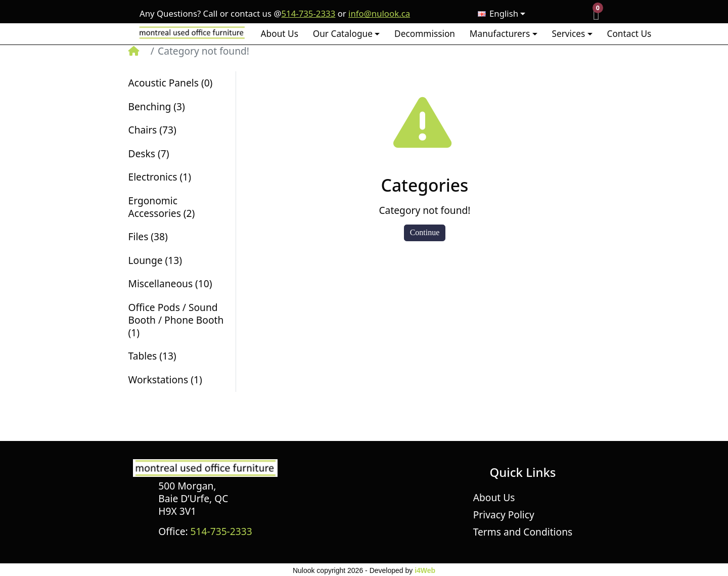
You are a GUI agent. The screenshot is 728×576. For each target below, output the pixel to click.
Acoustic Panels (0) (171, 83)
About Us (494, 497)
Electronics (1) (160, 177)
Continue (425, 232)
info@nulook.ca (379, 14)
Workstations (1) (165, 380)
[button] (346, 34)
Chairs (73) (152, 130)
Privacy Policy (504, 515)
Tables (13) (152, 356)
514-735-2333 (308, 14)
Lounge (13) (155, 260)
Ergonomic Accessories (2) (162, 207)
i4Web (425, 570)
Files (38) (148, 236)
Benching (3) (157, 106)
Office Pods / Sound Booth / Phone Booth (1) (176, 320)
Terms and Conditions (523, 532)
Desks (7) (149, 153)
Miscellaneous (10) (170, 283)
